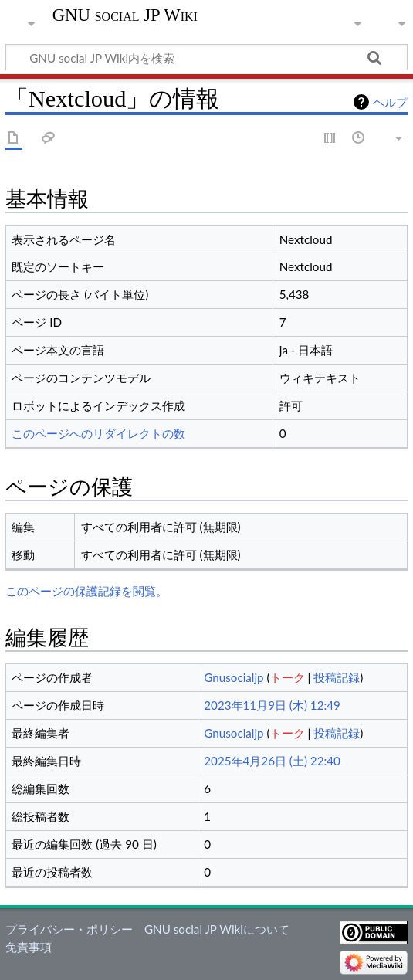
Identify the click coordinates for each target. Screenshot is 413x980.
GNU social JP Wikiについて (217, 929)
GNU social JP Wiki (125, 15)
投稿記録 (337, 677)
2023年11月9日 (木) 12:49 (272, 705)
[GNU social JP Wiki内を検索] (206, 57)
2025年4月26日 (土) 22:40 (272, 761)
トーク (288, 677)
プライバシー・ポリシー (69, 929)
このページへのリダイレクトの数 (98, 433)
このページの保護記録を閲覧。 (86, 591)
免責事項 (29, 947)
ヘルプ (390, 102)
